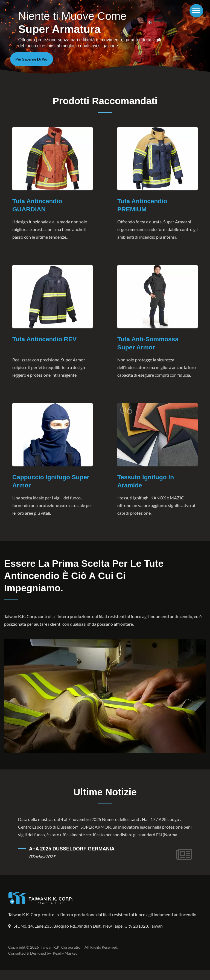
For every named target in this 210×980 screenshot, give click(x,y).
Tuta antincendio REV (45, 340)
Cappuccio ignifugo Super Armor (51, 483)
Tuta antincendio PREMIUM (143, 205)
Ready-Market (66, 963)
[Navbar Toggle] (196, 11)
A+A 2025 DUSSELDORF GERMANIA (72, 851)
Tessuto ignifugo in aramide (146, 483)
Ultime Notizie (105, 794)
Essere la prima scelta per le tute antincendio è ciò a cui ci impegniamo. (84, 578)
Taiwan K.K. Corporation (61, 957)
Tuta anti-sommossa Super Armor (148, 344)
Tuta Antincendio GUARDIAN (38, 205)
